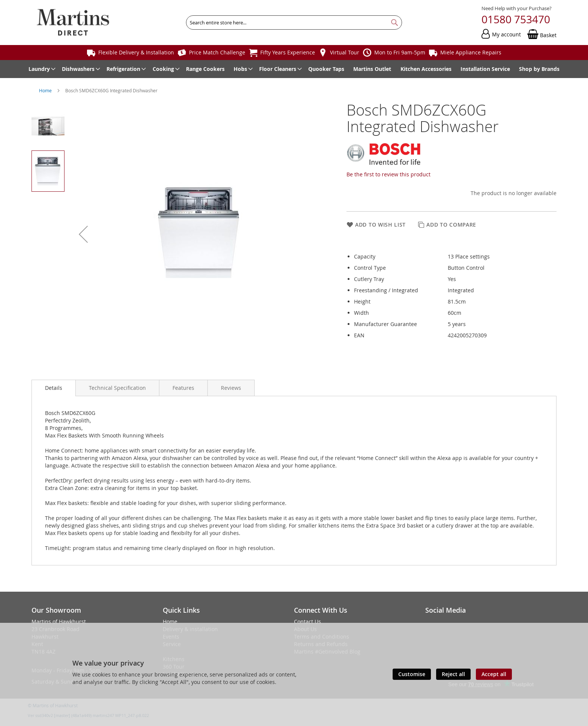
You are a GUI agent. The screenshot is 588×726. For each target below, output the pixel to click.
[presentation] (54, 388)
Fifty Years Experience (288, 52)
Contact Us (307, 622)
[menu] (294, 69)
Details (54, 388)
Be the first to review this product (388, 174)
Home (46, 90)
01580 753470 (516, 19)
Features (183, 388)
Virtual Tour (345, 52)
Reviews (231, 388)
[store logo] (73, 23)
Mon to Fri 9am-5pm (400, 52)
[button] (83, 234)
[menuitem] (41, 69)
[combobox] (294, 23)
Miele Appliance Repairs (471, 52)
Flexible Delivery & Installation (136, 52)
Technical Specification (117, 388)
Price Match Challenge (217, 52)
